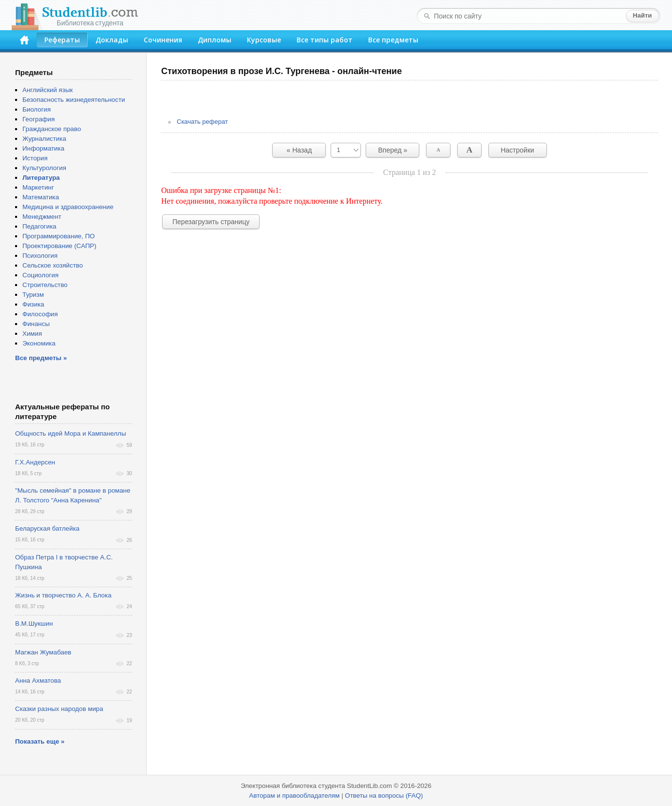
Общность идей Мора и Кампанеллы (71, 433)
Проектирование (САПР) (59, 246)
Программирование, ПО (59, 236)
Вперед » (393, 150)
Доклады (112, 40)
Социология (40, 275)
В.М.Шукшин (34, 624)
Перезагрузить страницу (211, 222)
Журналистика (44, 139)
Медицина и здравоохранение (68, 207)
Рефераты (62, 40)
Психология (40, 256)
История (35, 158)
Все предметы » (41, 358)
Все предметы (393, 40)
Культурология (44, 168)
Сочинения (163, 40)
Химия (32, 334)
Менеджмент (42, 217)
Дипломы (215, 40)
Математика (41, 197)
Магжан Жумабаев (43, 652)
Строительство (45, 285)
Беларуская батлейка (47, 528)
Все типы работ (325, 40)
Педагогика (39, 226)
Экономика (39, 343)
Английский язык (47, 90)
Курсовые (264, 40)
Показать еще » (40, 741)
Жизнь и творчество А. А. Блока (63, 595)
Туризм (33, 295)
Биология (37, 109)
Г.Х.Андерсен (35, 462)
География (38, 119)
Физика (33, 304)
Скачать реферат (202, 122)
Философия (40, 314)
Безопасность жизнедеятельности (74, 100)
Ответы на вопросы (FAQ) (384, 796)
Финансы (36, 324)
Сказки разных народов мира (59, 709)
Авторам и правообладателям (295, 796)
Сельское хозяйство (53, 265)
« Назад (299, 150)
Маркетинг (38, 187)
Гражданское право (52, 129)
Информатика (43, 148)
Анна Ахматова (38, 681)
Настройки (517, 150)
